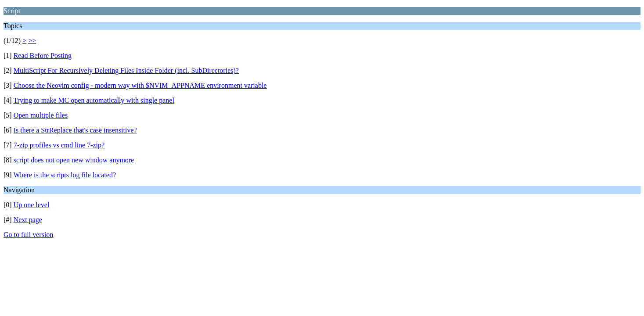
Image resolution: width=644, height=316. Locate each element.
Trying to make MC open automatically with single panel (94, 100)
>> (32, 41)
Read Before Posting (43, 56)
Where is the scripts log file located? (65, 175)
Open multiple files (41, 115)
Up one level (32, 205)
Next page (28, 220)
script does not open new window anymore (74, 160)
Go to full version (28, 235)
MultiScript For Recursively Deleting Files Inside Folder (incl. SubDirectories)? (126, 70)
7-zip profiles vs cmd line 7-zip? (59, 145)
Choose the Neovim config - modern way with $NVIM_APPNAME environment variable (140, 85)
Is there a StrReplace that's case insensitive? (75, 130)
